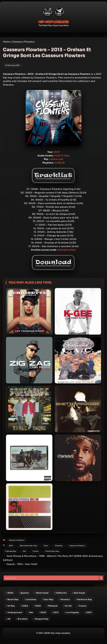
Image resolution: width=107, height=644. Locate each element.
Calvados (59, 546)
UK (8, 619)
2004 (10, 593)
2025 (43, 612)
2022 (37, 606)
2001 (88, 612)
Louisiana (30, 599)
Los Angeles (72, 612)
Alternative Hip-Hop (28, 546)
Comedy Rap (11, 551)
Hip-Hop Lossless (54, 22)
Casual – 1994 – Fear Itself (22, 564)
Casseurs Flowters (24, 42)
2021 (55, 612)
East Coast (79, 593)
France (36, 551)
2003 (24, 606)
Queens (24, 593)
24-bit (68, 606)
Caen (46, 546)
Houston (64, 599)
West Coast (42, 593)
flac (24, 551)
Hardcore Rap (84, 599)
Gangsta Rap (41, 619)
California (60, 593)
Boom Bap (12, 599)
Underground (14, 612)
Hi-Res (10, 606)
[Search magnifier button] (101, 578)
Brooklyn (22, 619)
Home (7, 42)
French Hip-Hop (52, 551)
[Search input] (52, 578)
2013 (11, 546)
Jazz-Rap (48, 599)
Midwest (52, 606)
